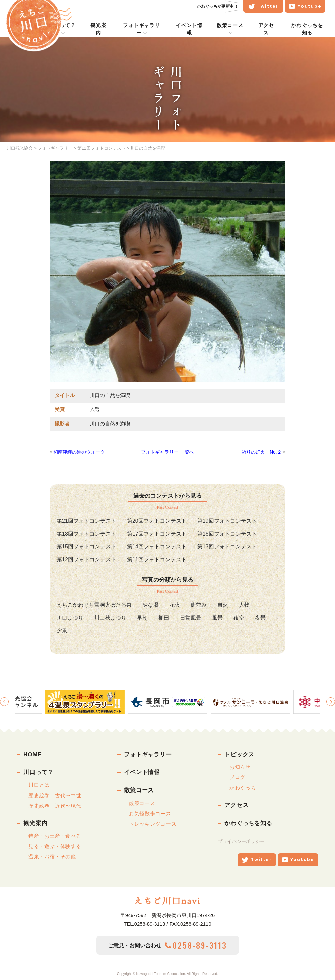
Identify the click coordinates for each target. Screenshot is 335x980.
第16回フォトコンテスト (227, 534)
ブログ (237, 777)
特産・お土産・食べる (55, 836)
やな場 (150, 605)
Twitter (273, 6)
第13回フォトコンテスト (227, 547)
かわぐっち (243, 788)
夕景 (62, 631)
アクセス (236, 805)
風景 (217, 618)
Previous (4, 702)
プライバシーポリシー (241, 841)
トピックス (239, 755)
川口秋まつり (110, 618)
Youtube (315, 6)
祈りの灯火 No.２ (261, 452)
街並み (199, 605)
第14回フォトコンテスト (157, 547)
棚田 (164, 618)
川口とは (39, 785)
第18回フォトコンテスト (86, 534)
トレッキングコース (153, 824)
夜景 (260, 618)
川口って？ (38, 772)
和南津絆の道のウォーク (79, 452)
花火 (175, 605)
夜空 (239, 618)
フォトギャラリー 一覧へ (167, 452)
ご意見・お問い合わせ (167, 945)
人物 (244, 605)
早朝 (142, 618)
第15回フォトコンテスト (86, 547)
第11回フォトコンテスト (157, 560)
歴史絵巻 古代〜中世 (55, 795)
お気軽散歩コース (150, 813)
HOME (32, 755)
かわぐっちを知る (248, 823)
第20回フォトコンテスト (157, 521)
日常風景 (191, 618)
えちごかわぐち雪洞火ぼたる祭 (94, 605)
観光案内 (35, 823)
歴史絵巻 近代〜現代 (55, 806)
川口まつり (70, 618)
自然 (223, 605)
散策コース (139, 790)
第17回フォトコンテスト (157, 534)
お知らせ (240, 767)
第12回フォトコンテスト (86, 560)
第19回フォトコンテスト (227, 521)
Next (331, 702)
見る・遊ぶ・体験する (55, 846)
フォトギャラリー (148, 755)
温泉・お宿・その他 (52, 857)
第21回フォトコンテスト (86, 521)
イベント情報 (142, 772)
